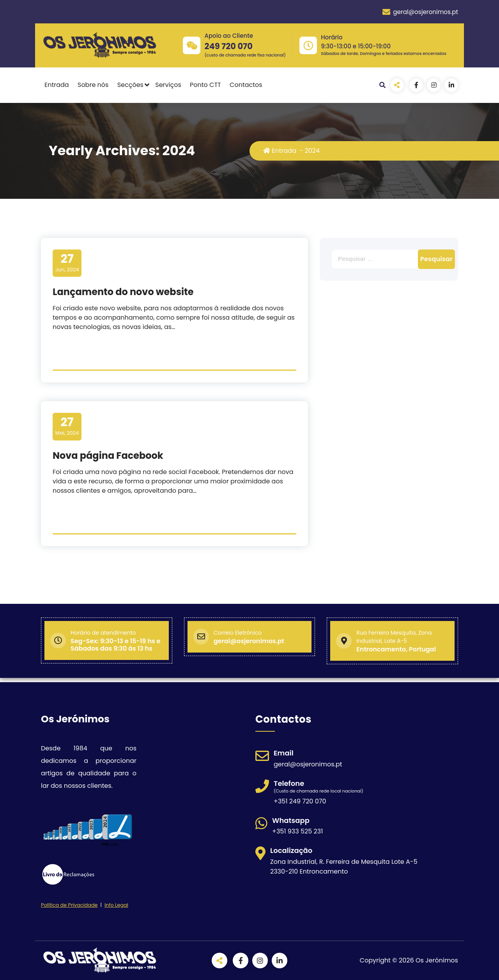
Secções (130, 85)
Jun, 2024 (67, 263)
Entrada (57, 85)
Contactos (246, 85)
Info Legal (116, 905)
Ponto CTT (205, 85)
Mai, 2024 (67, 426)
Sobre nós (93, 85)
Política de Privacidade (69, 905)
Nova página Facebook (108, 456)
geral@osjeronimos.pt (420, 12)
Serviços (168, 85)
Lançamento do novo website (123, 292)
